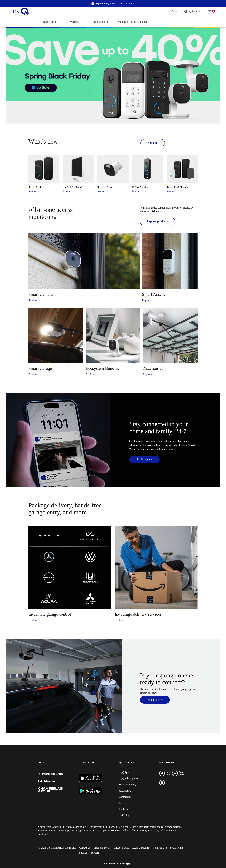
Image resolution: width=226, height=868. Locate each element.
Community (125, 790)
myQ (85, 820)
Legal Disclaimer (141, 841)
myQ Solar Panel (73, 180)
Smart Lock (35, 180)
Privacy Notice (121, 841)
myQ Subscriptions (129, 771)
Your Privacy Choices (114, 856)
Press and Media (102, 841)
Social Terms (177, 841)
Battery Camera (106, 180)
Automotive (125, 784)
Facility (123, 796)
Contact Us (85, 841)
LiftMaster (94, 820)
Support (176, 4)
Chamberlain (111, 820)
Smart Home (49, 15)
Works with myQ (128, 778)
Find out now (155, 693)
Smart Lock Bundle (178, 180)
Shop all (153, 136)
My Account (193, 4)
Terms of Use (160, 841)
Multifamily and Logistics (133, 15)
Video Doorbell (141, 180)
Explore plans (144, 452)
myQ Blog (124, 808)
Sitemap (83, 846)
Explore (33, 293)
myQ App (124, 765)
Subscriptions (101, 15)
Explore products (157, 214)
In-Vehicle (73, 15)
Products (123, 802)
